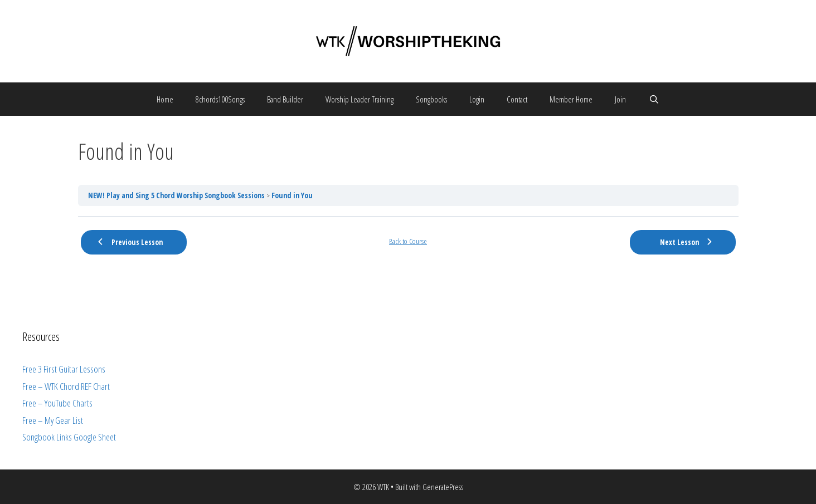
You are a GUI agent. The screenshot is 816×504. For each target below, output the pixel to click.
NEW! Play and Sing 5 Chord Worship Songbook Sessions (177, 195)
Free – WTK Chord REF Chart (66, 386)
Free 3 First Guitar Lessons (64, 369)
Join (620, 99)
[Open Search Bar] (654, 99)
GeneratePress (443, 487)
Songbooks (431, 99)
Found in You (292, 195)
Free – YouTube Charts (57, 403)
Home (165, 99)
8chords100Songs (220, 99)
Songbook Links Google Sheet (69, 437)
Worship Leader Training (360, 99)
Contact (517, 99)
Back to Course (408, 241)
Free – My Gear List (53, 420)
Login (477, 99)
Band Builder (285, 99)
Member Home (571, 99)
